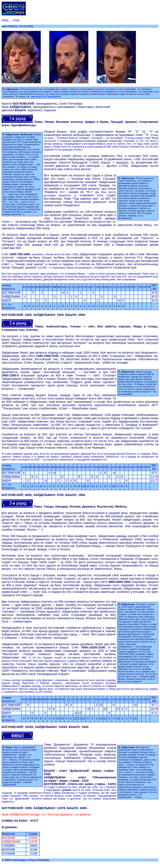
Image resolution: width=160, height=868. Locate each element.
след (16, 20)
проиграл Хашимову (105, 89)
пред (5, 20)
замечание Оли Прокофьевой (46, 96)
